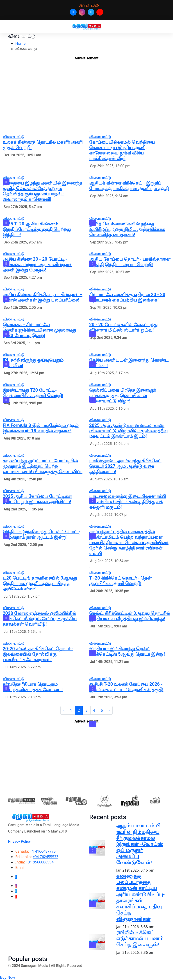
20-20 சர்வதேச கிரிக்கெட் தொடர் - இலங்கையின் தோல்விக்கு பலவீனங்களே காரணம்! (38, 654)
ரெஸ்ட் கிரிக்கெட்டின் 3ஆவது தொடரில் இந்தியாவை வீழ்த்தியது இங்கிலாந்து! (130, 616)
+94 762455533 (46, 857)
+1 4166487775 (43, 851)
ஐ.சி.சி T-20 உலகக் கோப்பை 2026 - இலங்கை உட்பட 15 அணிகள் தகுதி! (126, 687)
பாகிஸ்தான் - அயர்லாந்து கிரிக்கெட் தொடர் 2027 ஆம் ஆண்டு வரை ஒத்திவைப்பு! (125, 466)
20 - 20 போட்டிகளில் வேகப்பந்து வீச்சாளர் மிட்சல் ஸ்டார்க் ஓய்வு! (123, 327)
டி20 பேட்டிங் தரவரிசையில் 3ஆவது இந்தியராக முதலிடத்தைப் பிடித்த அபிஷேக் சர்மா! (40, 583)
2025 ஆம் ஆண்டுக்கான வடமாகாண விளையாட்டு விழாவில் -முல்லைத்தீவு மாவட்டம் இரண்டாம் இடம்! (128, 431)
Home (20, 43)
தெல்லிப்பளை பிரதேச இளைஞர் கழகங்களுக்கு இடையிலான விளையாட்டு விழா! (123, 395)
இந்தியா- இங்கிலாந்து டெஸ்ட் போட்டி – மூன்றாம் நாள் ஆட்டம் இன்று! (42, 534)
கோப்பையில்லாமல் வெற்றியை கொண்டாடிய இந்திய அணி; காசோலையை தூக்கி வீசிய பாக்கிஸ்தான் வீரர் (122, 150)
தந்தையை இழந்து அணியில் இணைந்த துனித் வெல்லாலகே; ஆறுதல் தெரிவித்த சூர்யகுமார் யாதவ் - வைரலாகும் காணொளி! (42, 191)
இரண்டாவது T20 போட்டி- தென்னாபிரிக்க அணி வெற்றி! (33, 393)
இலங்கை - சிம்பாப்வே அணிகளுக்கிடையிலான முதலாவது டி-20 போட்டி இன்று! (39, 330)
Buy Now (8, 977)
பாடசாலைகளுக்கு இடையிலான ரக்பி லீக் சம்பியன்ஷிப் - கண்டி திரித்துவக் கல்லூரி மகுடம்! (127, 502)
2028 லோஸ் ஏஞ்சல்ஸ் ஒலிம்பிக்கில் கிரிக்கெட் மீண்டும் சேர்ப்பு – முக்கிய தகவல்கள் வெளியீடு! (40, 619)
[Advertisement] (86, 97)
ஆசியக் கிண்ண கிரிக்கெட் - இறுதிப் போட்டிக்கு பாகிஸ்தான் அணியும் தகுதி (129, 186)
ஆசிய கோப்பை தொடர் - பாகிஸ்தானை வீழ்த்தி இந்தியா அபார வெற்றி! (130, 262)
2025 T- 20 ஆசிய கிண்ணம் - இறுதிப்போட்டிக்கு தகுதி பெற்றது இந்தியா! (37, 229)
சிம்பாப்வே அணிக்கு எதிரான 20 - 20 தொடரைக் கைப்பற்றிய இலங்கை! (127, 297)
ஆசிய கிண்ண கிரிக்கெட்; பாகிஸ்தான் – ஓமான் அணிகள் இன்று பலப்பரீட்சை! (43, 297)
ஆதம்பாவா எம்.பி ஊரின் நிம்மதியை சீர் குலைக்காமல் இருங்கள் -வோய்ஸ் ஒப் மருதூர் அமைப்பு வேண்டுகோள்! (140, 844)
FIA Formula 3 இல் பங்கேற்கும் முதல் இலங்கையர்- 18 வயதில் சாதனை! (41, 428)
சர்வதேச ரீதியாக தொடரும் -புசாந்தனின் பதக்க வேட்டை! (33, 687)
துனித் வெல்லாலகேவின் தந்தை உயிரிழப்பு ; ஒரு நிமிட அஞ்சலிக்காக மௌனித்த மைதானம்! (127, 229)
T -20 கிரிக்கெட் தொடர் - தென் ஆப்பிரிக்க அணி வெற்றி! (120, 581)
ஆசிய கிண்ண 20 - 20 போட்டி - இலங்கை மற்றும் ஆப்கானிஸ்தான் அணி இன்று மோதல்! (38, 264)
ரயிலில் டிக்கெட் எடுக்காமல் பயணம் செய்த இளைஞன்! (140, 939)
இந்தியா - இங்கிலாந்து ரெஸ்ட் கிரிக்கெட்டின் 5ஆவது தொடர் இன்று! (127, 651)
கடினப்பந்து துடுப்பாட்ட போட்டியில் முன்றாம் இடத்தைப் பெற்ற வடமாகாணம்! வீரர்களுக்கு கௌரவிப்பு (43, 466)
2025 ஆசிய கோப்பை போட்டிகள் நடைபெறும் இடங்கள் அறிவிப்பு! (37, 499)
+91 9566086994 (40, 862)
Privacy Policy (19, 841)
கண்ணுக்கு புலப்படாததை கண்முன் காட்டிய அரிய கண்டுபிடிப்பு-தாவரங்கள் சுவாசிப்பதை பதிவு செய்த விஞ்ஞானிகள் (141, 898)
